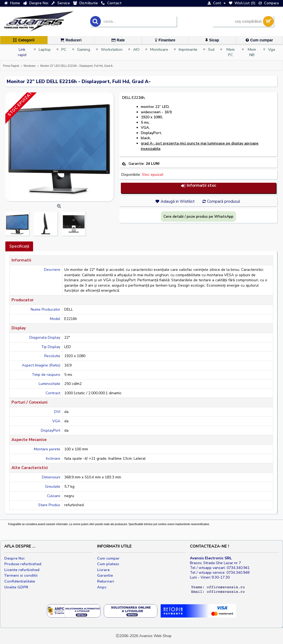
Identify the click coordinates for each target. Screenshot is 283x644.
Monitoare (159, 49)
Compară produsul (224, 201)
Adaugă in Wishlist (178, 201)
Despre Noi (14, 558)
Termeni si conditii (21, 575)
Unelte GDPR (16, 587)
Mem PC (231, 52)
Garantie (105, 575)
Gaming (84, 49)
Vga (272, 49)
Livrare (103, 570)
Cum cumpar (108, 558)
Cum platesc (108, 564)
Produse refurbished (23, 564)
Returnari (106, 581)
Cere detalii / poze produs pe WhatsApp (198, 216)
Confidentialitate (20, 581)
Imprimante (188, 49)
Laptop (45, 49)
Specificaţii (19, 246)
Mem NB (252, 52)
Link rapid (22, 52)
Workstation (112, 49)
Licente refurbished (22, 570)
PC (64, 49)
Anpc (102, 587)
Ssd (211, 49)
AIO (136, 49)
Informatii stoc (198, 186)
